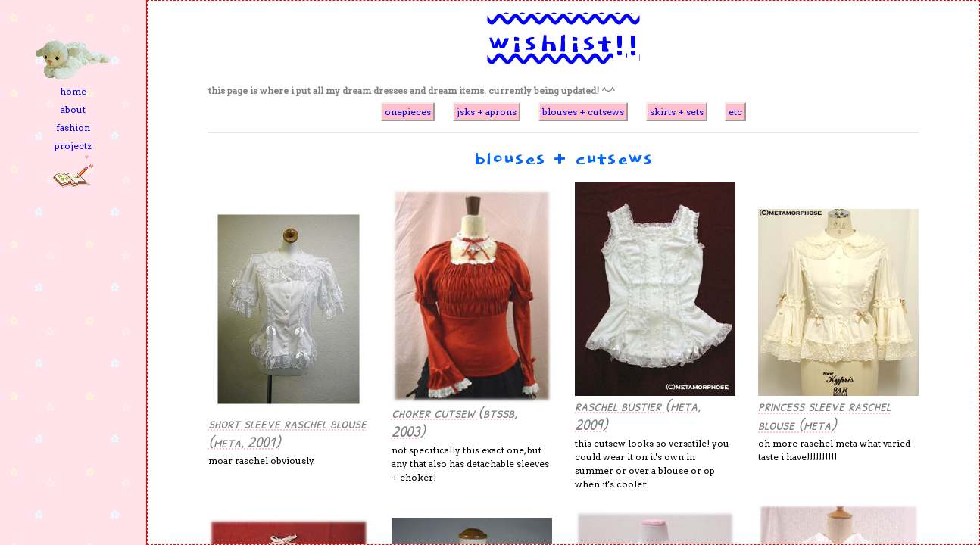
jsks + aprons (487, 112)
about (73, 109)
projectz (73, 146)
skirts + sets (677, 112)
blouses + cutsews (583, 112)
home (73, 91)
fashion (73, 128)
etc (735, 112)
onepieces (408, 112)
